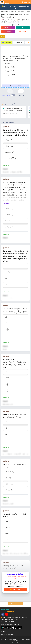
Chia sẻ (8, 28)
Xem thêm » (7, 203)
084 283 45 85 (10, 622)
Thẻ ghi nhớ (7, 42)
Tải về (23, 28)
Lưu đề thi (23, 32)
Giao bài (8, 32)
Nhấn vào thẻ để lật (16, 86)
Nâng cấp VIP (16, 590)
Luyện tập (19, 42)
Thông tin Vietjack (8, 634)
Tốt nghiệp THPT (5, 11)
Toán (12, 11)
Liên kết (4, 631)
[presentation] (22, 56)
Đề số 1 (3, 37)
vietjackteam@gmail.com (12, 624)
